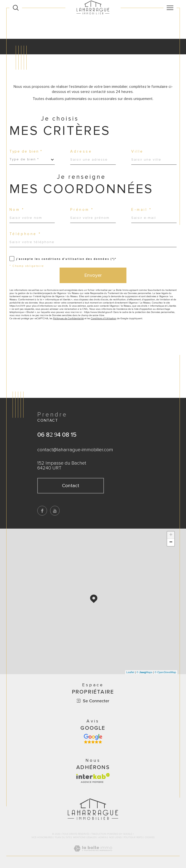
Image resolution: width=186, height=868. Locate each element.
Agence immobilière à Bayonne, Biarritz (37, 21)
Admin (102, 837)
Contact (180, 271)
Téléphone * (25, 234)
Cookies (150, 838)
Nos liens (115, 837)
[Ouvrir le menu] (170, 8)
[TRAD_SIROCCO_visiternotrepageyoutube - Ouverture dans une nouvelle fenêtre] (55, 511)
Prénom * (82, 210)
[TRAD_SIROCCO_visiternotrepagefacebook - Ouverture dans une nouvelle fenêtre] (42, 511)
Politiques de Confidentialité (68, 318)
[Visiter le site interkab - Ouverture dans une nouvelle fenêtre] (93, 778)
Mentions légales (85, 837)
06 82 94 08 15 (57, 434)
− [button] (171, 542)
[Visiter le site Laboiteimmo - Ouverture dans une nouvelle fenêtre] (93, 854)
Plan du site (63, 837)
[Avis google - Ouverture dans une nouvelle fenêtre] (93, 739)
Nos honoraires (42, 837)
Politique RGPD (133, 837)
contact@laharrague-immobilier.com (75, 450)
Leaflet (130, 672)
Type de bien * (26, 151)
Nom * (17, 210)
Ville (137, 151)
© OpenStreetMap (165, 672)
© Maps (145, 672)
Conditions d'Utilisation (104, 318)
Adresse (81, 151)
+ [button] (171, 535)
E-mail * (142, 210)
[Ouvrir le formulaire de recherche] (16, 8)
